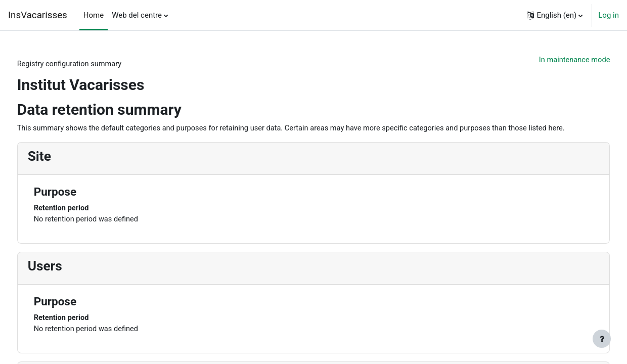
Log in (609, 15)
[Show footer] (602, 339)
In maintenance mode (554, 60)
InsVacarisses (38, 15)
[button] (555, 15)
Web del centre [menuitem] (137, 15)
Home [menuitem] (94, 15)
